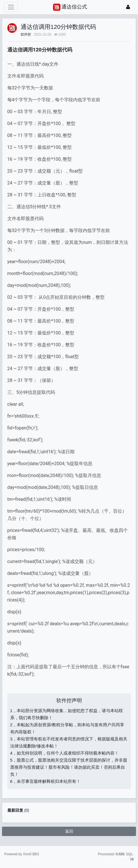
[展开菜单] (11, 7)
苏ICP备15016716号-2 (69, 854)
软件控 (26, 35)
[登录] (128, 7)
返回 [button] (69, 831)
